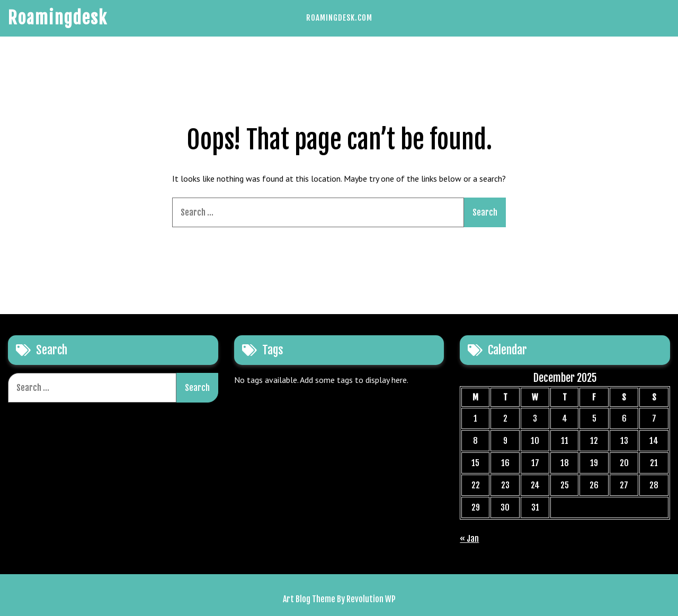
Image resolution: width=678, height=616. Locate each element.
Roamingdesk (58, 18)
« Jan (469, 539)
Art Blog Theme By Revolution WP (339, 599)
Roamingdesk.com (339, 18)
